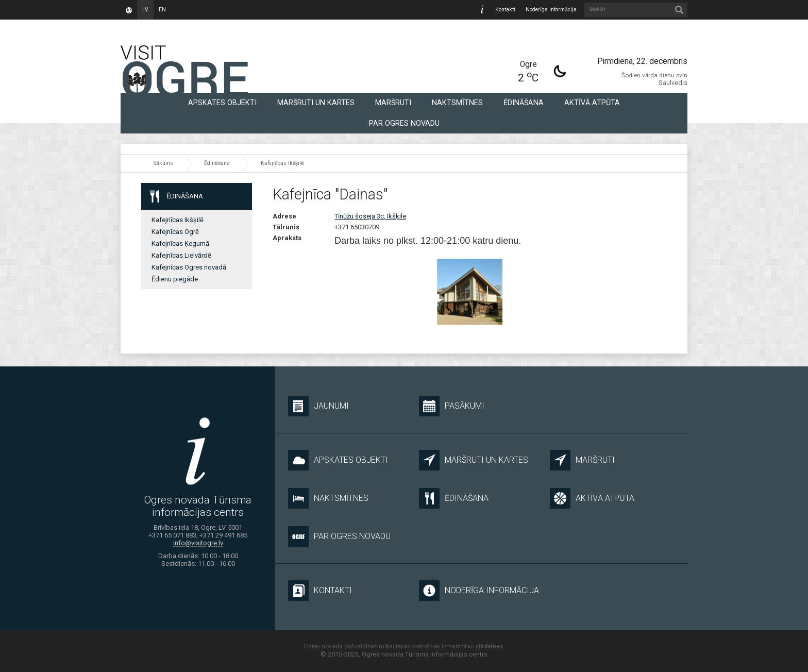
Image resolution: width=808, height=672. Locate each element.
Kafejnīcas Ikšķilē (282, 163)
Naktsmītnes (457, 103)
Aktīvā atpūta (592, 103)
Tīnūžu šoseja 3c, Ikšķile (370, 216)
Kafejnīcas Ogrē (175, 232)
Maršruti (393, 103)
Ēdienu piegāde (175, 279)
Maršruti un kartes (316, 103)
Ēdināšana (524, 103)
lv (145, 10)
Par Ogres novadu (404, 123)
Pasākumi (452, 406)
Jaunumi (318, 406)
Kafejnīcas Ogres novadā (189, 267)
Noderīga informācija (551, 10)
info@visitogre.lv (198, 543)
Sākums (163, 163)
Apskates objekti (222, 103)
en (162, 10)
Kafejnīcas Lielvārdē (181, 255)
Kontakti (505, 10)
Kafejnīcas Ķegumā (180, 243)
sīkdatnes (489, 646)
